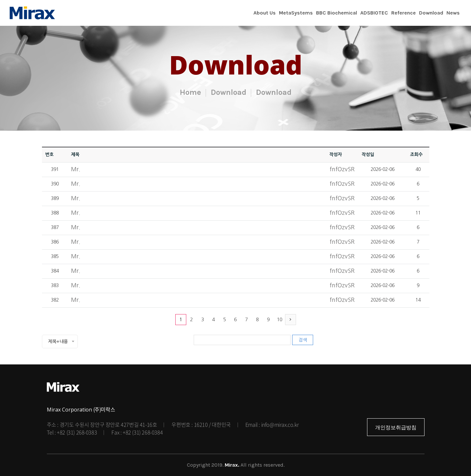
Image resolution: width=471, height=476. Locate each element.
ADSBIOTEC (374, 13)
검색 (303, 340)
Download (431, 13)
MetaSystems (296, 13)
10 (280, 319)
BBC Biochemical (337, 13)
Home (190, 92)
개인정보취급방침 (396, 427)
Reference (404, 13)
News (453, 13)
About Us (265, 13)
